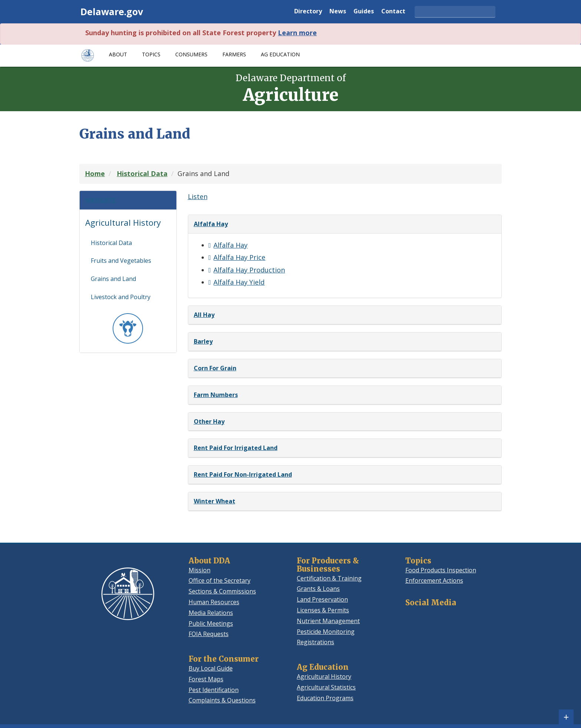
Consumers (191, 54)
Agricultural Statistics (326, 687)
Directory (308, 12)
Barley (203, 341)
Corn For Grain (215, 368)
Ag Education (280, 54)
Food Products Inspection (441, 570)
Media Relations (211, 613)
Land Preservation (322, 599)
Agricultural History (123, 226)
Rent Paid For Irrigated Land (236, 448)
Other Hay (209, 421)
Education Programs (325, 698)
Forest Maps (206, 679)
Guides (364, 12)
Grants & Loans (318, 589)
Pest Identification (214, 690)
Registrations (316, 642)
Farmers (234, 54)
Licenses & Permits (323, 610)
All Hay (204, 315)
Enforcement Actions (434, 580)
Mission (200, 570)
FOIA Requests (209, 634)
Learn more (297, 33)
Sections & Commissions (222, 591)
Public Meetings (211, 623)
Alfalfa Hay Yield (239, 282)
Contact (393, 12)
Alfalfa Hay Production (249, 270)
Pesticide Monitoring (326, 632)
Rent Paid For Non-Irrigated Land (243, 474)
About (118, 54)
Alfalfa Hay (211, 224)
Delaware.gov (112, 11)
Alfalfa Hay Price (239, 257)
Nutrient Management (328, 621)
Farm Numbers (216, 395)
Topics (151, 54)
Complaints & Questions (222, 700)
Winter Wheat (215, 501)
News (338, 12)
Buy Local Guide (211, 668)
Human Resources (214, 602)
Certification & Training (329, 578)
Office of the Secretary (220, 580)
